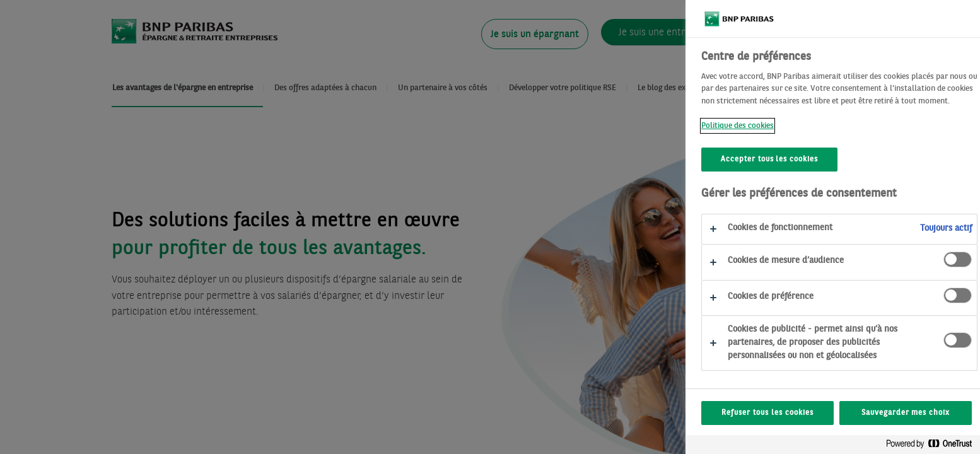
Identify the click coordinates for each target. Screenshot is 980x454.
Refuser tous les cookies (804, 413)
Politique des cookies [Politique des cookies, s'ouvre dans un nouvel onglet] (774, 126)
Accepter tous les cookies (806, 160)
